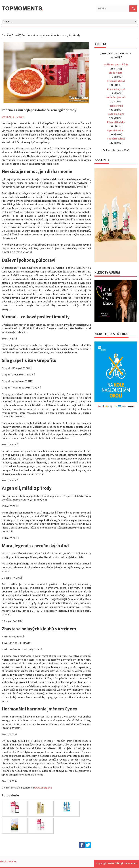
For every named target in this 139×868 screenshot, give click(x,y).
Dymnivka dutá (116, 131)
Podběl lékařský (116, 139)
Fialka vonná (116, 106)
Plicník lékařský (116, 122)
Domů (5, 35)
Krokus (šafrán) (116, 81)
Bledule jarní (116, 73)
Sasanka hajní (116, 114)
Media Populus (9, 862)
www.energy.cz (43, 788)
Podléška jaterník (116, 97)
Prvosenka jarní (116, 89)
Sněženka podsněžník (116, 65)
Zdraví (15, 35)
